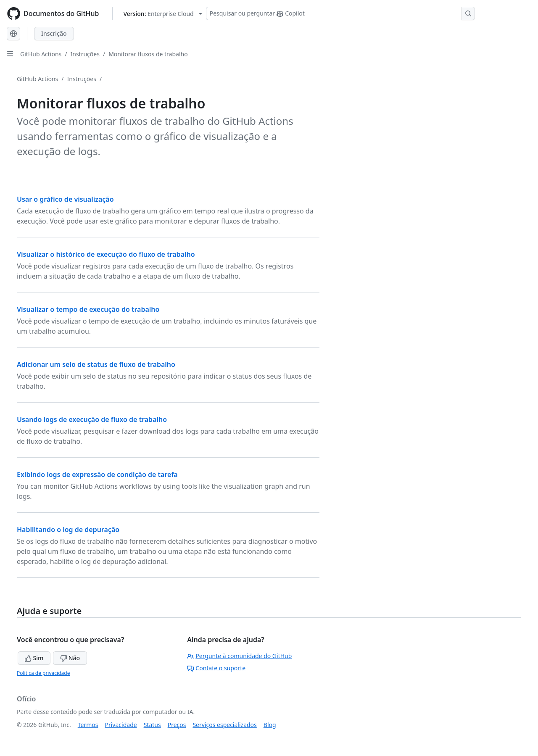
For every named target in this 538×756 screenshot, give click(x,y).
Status (152, 725)
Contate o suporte (216, 668)
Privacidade (121, 725)
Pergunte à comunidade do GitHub (239, 656)
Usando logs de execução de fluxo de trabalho (92, 419)
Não (70, 658)
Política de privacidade (43, 673)
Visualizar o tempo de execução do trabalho (88, 309)
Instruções (85, 54)
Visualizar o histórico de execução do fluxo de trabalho (106, 254)
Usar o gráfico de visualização (65, 199)
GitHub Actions (41, 54)
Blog (270, 725)
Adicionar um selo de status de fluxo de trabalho (96, 364)
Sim (34, 658)
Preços (177, 725)
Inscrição (54, 33)
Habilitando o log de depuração (68, 529)
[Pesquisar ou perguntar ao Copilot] (340, 13)
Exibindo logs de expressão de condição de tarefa (97, 474)
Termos (88, 725)
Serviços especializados (224, 725)
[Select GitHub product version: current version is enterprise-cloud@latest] (162, 14)
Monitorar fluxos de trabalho (148, 54)
